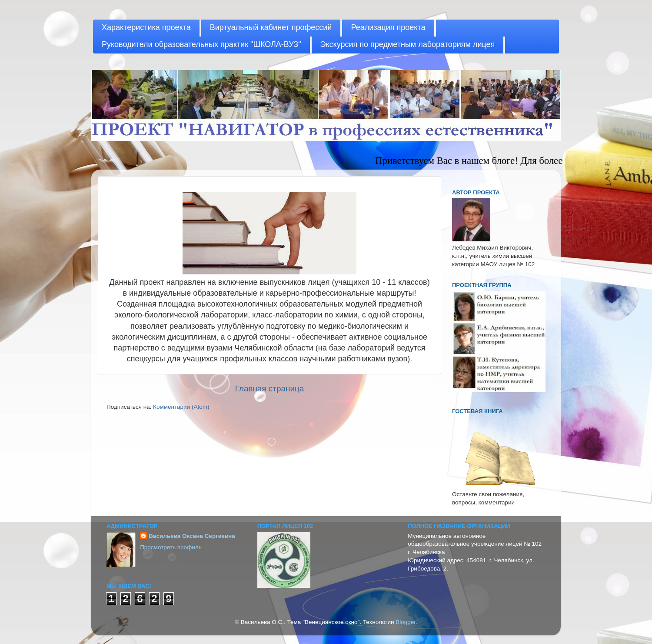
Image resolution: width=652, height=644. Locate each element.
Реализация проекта (388, 27)
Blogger (406, 622)
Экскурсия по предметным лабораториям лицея (408, 44)
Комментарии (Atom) (181, 407)
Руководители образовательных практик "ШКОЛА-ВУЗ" (201, 44)
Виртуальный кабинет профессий (271, 27)
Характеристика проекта (146, 27)
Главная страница (270, 389)
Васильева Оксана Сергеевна (192, 536)
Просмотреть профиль (171, 547)
